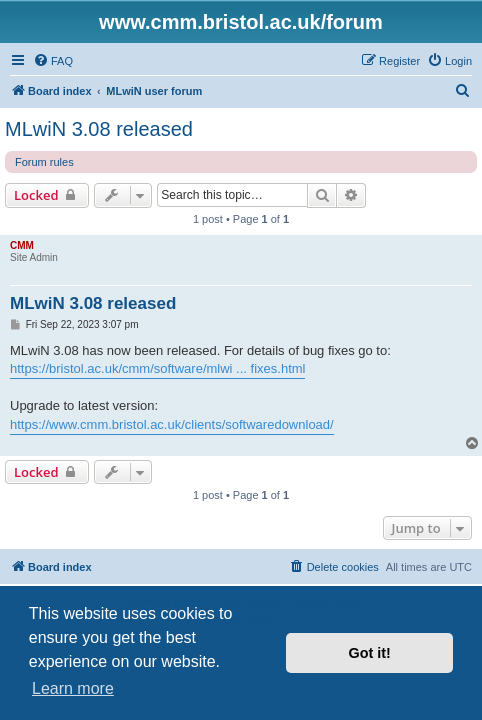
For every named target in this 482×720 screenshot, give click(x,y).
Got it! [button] (370, 653)
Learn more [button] (73, 688)
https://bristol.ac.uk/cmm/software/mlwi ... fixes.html (157, 368)
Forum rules (44, 162)
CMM (22, 245)
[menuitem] (53, 61)
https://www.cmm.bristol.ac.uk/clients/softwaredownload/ (172, 424)
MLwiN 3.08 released (99, 129)
